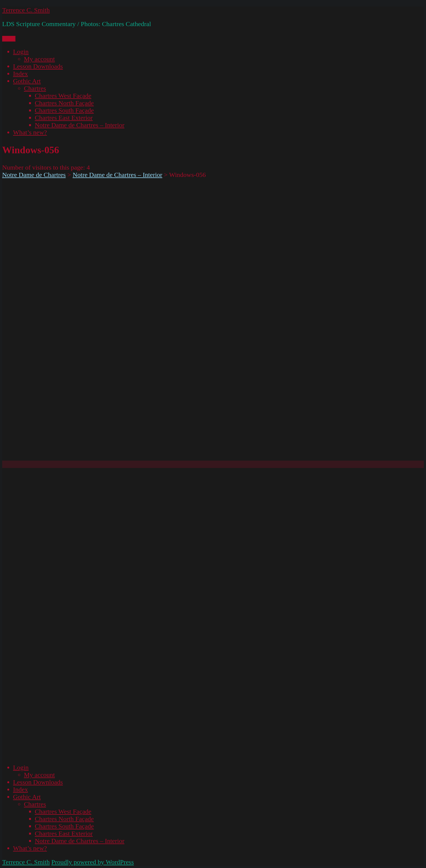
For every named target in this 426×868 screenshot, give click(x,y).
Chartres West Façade (63, 96)
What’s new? (30, 132)
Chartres (35, 88)
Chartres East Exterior (64, 118)
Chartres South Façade (64, 110)
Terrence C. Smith (26, 10)
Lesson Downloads (38, 66)
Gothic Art (27, 81)
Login (21, 52)
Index (21, 74)
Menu (9, 39)
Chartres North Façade (64, 103)
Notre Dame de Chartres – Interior (80, 125)
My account (39, 59)
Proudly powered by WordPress (93, 862)
